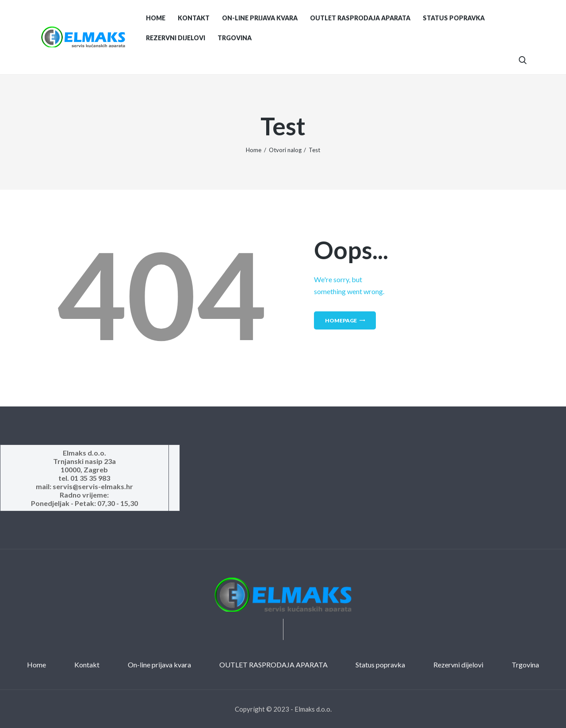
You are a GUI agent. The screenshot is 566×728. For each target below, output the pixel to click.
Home (254, 150)
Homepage (341, 320)
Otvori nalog (285, 150)
